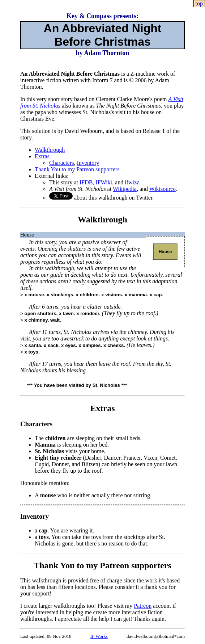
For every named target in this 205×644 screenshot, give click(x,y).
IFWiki (104, 182)
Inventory (88, 163)
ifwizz (132, 182)
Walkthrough (50, 150)
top (199, 3)
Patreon (143, 606)
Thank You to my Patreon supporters (77, 169)
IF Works (99, 636)
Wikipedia (125, 189)
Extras (42, 156)
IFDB (86, 182)
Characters (61, 163)
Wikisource (163, 189)
